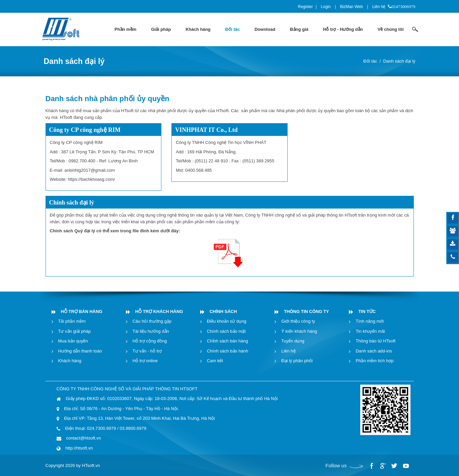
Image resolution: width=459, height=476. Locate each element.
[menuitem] (125, 29)
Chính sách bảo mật (226, 331)
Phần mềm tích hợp (374, 361)
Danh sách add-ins (374, 351)
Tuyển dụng (293, 341)
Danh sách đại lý (399, 61)
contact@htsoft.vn (84, 438)
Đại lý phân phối (297, 361)
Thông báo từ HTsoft (375, 341)
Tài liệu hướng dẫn (151, 331)
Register (305, 7)
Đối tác (370, 61)
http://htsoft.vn (79, 448)
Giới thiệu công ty (298, 321)
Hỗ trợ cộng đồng (150, 341)
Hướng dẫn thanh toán (80, 351)
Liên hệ (379, 7)
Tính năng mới (370, 321)
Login (326, 7)
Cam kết (215, 361)
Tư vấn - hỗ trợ (147, 351)
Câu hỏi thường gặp (152, 321)
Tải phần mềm (72, 321)
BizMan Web (352, 7)
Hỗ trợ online (145, 361)
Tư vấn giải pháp (74, 331)
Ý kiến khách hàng (299, 331)
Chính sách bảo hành (227, 351)
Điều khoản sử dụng (227, 321)
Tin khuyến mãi (370, 331)
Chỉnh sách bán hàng (227, 341)
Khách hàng (70, 361)
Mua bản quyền (73, 341)
